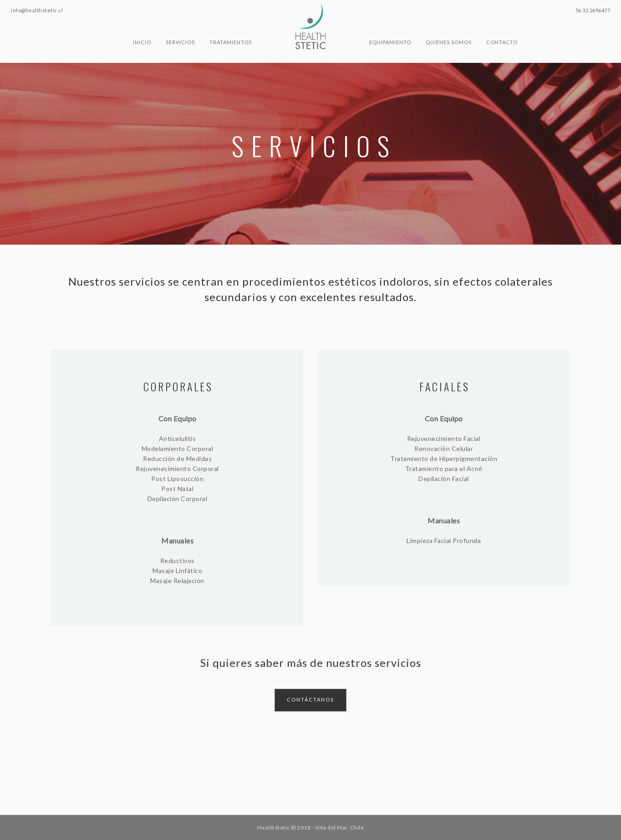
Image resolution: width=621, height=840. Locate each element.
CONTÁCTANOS (310, 699)
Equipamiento (390, 42)
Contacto (502, 42)
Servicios (180, 42)
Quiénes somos (449, 42)
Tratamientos (231, 42)
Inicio (142, 42)
